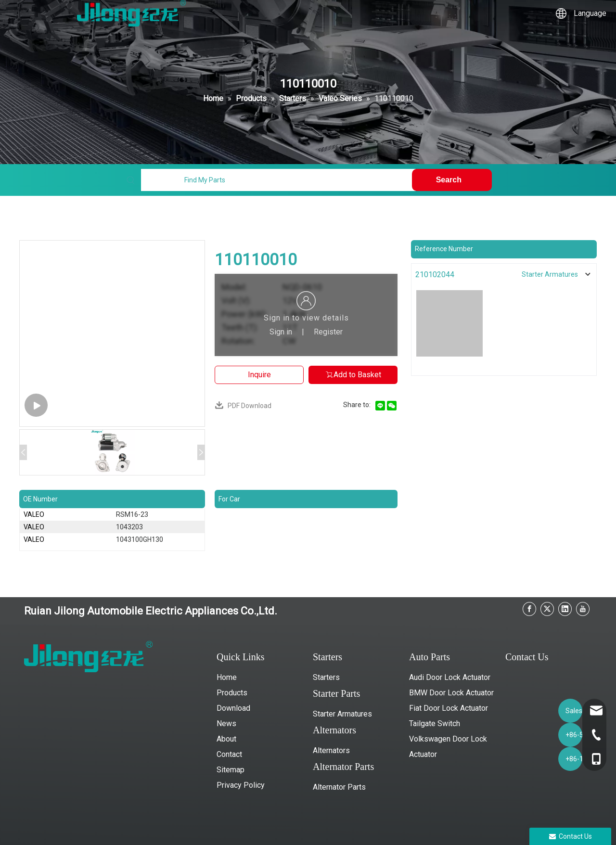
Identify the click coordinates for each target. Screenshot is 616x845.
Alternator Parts (339, 787)
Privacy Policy (241, 785)
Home (227, 677)
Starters (326, 677)
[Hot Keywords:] (452, 180)
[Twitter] (547, 609)
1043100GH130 (140, 539)
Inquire (259, 375)
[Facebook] (529, 609)
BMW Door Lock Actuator (451, 693)
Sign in (281, 332)
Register (328, 332)
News (226, 723)
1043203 (129, 527)
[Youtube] (583, 609)
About (226, 739)
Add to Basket (353, 375)
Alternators (331, 750)
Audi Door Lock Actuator (450, 677)
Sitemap (231, 770)
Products (232, 693)
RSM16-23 (132, 514)
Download (233, 708)
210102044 (435, 275)
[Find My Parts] (278, 180)
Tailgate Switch (435, 723)
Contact (229, 754)
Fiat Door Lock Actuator (449, 708)
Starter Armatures (342, 714)
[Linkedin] (565, 609)
